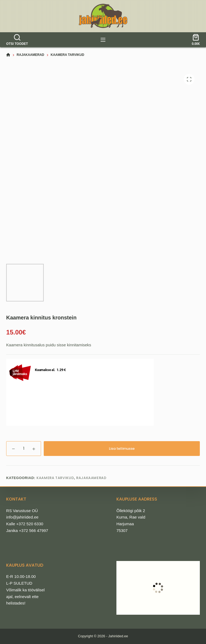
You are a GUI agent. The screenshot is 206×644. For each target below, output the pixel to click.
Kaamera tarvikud (55, 478)
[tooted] (103, 40)
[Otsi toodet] (17, 40)
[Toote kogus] (24, 449)
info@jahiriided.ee (22, 517)
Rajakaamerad (91, 478)
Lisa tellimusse (122, 449)
